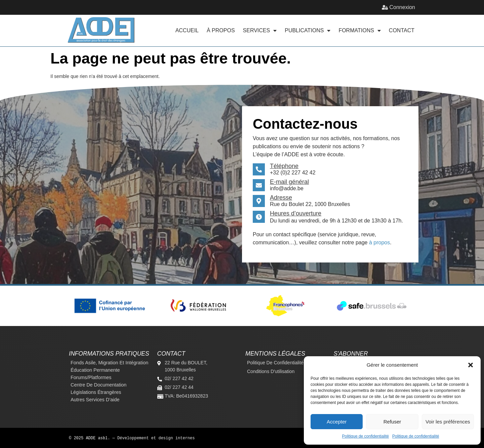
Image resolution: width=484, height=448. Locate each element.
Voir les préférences (448, 422)
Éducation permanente (95, 370)
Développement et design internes (156, 438)
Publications (308, 31)
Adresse (281, 198)
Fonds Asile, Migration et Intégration (109, 363)
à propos (379, 242)
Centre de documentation (98, 385)
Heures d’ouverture (296, 213)
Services (260, 31)
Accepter (337, 422)
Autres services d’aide (95, 400)
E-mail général (289, 182)
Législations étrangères (96, 392)
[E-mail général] (259, 185)
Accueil (187, 30)
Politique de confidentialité (366, 436)
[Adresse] (259, 201)
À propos (221, 30)
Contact (402, 30)
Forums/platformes (91, 377)
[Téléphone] (259, 169)
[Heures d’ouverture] (259, 217)
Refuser (392, 422)
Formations (359, 31)
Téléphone (284, 166)
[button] (471, 365)
